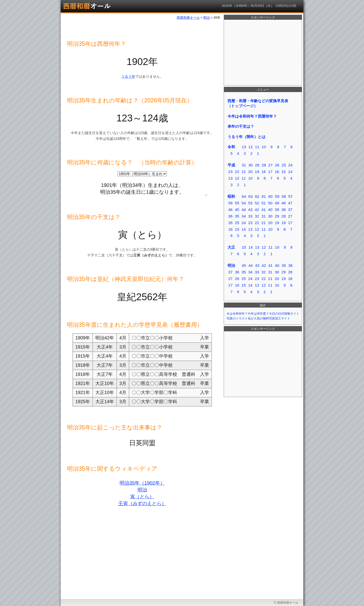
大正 (231, 247)
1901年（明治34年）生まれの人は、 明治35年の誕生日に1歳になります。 (142, 188)
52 (257, 203)
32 (257, 216)
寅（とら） (142, 497)
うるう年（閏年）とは (246, 137)
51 (264, 203)
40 (270, 210)
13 (244, 147)
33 (250, 216)
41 (264, 210)
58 (284, 196)
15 (283, 172)
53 (250, 203)
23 (230, 172)
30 (250, 165)
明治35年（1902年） (142, 483)
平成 (231, 165)
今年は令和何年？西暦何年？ (252, 116)
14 (290, 172)
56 (230, 203)
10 (264, 147)
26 (277, 165)
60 (270, 196)
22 (237, 172)
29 (257, 165)
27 (270, 165)
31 (244, 165)
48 (283, 203)
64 (244, 196)
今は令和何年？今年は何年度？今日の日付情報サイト (263, 314)
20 (250, 172)
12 (250, 147)
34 (244, 216)
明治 (142, 490)
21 (244, 172)
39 (277, 210)
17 (270, 172)
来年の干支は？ (241, 126)
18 (264, 172)
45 (237, 210)
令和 (231, 147)
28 (264, 165)
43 (250, 210)
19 (257, 172)
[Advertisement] (263, 53)
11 (257, 147)
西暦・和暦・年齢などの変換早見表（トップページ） (258, 103)
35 (237, 216)
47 (290, 203)
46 (230, 210)
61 (264, 196)
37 (290, 210)
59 (277, 196)
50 (270, 203)
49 (277, 203)
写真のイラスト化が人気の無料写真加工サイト (258, 318)
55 (237, 203)
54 (244, 203)
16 (277, 172)
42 (257, 210)
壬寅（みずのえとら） (142, 503)
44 (244, 210)
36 (230, 216)
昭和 (231, 196)
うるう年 (128, 76)
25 (284, 165)
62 (257, 196)
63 (250, 196)
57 (290, 196)
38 (283, 210)
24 (290, 165)
